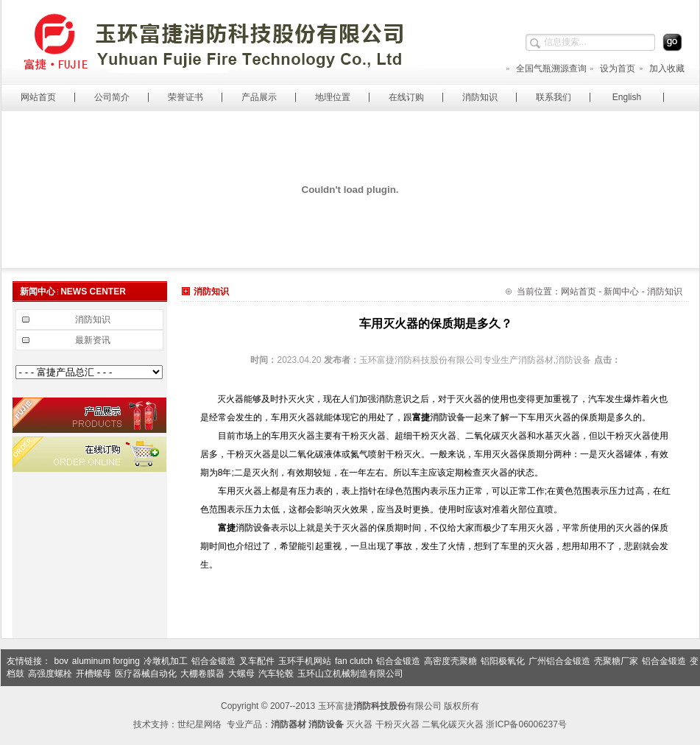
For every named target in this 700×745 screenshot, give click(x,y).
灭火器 (359, 724)
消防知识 (480, 97)
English (627, 97)
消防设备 (448, 417)
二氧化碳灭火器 (453, 724)
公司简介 (112, 97)
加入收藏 (661, 68)
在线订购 (406, 97)
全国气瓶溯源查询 (546, 68)
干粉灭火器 (397, 724)
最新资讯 (93, 340)
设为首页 (612, 68)
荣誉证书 (185, 97)
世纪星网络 (199, 724)
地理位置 (333, 97)
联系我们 (554, 97)
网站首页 (38, 97)
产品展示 (259, 97)
